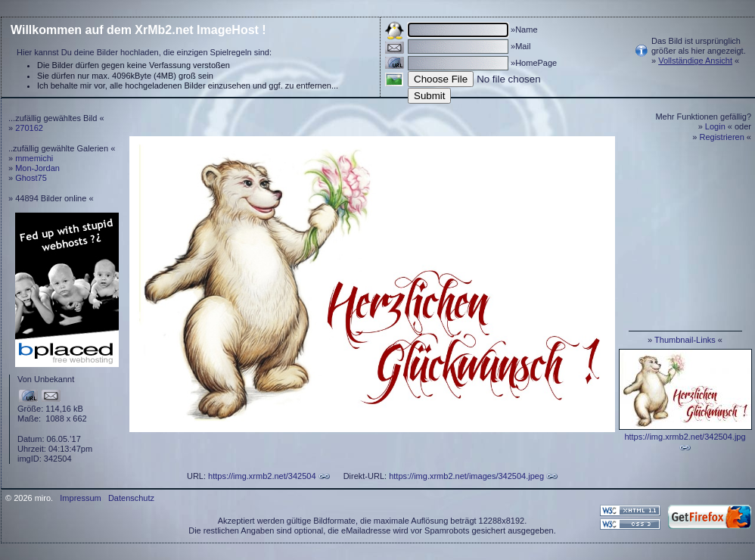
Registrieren (722, 137)
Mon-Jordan (37, 168)
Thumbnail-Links (685, 340)
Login (715, 126)
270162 (29, 128)
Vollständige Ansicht (695, 61)
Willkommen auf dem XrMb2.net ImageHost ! (138, 30)
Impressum (80, 498)
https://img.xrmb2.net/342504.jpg (685, 437)
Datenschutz (131, 498)
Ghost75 (31, 178)
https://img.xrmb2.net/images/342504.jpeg (466, 476)
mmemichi (34, 158)
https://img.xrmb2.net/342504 (262, 476)
